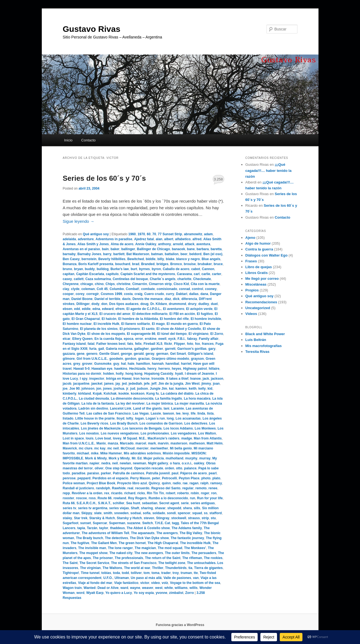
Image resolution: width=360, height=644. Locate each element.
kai (171, 389)
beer (184, 254)
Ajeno (250, 238)
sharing (147, 508)
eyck (172, 339)
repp (66, 493)
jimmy (206, 384)
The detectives (116, 538)
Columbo (117, 289)
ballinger (128, 249)
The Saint (70, 563)
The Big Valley (191, 533)
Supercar (100, 523)
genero (92, 354)
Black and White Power (265, 334)
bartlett (119, 254)
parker (106, 473)
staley (68, 518)
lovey (117, 438)
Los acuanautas (188, 418)
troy (176, 573)
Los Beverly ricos (94, 423)
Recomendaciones (261, 302)
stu (213, 518)
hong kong (134, 374)
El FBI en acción (182, 314)
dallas (194, 294)
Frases (251, 261)
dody (96, 304)
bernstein (89, 259)
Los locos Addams (178, 428)
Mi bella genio (181, 448)
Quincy (154, 483)
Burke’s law (120, 269)
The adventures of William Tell (105, 533)
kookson (138, 394)
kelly (202, 389)
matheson (197, 443)
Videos (251, 314)
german (162, 354)
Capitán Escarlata (90, 274)
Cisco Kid (181, 284)
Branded (148, 264)
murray (205, 458)
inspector (97, 379)
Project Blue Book (101, 483)
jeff (154, 384)
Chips (110, 284)
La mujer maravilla (189, 404)
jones (108, 389)
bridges (162, 264)
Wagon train (72, 588)
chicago (87, 284)
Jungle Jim (158, 389)
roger (205, 493)
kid (210, 389)
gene (81, 354)
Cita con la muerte (205, 284)
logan (139, 418)
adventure (86, 239)
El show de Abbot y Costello (179, 329)
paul (175, 473)
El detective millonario (150, 314)
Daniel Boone (82, 299)
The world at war (137, 568)
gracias (144, 359)
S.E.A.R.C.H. (86, 503)
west (159, 588)
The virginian (90, 568)
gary (212, 349)
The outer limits (177, 553)
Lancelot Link (121, 408)
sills (197, 508)
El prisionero (130, 329)
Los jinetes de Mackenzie (101, 428)
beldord (195, 254)
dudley (204, 304)
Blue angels (211, 259)
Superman (117, 523)
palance (190, 468)
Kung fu (153, 394)
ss (206, 513)
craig (138, 294)
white (169, 588)
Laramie (178, 408)
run (192, 498)
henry (152, 369)
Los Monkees (205, 428)
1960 (132, 234)
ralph (204, 483)
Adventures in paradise (114, 239)
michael (83, 453)
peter (156, 478)
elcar (67, 339)
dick (176, 299)
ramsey (216, 483)
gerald (139, 354)
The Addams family (187, 528)
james (109, 384)
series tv (70, 508)
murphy (191, 458)
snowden (121, 513)
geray (150, 354)
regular (188, 488)
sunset (86, 523)
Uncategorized (258, 308)
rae (185, 483)
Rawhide (119, 488)
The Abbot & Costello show (148, 528)
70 (154, 234)
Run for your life (210, 498)
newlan (125, 463)
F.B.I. (181, 339)
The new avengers (149, 553)
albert (169, 239)
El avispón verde (199, 309)
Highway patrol (195, 369)
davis (126, 299)
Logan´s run (155, 418)
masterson (179, 443)
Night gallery (158, 463)
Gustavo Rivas (92, 29)
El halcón (109, 319)
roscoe (81, 498)
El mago (158, 324)
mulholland (175, 458)
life (193, 413)
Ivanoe (195, 379)
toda (116, 573)
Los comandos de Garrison (161, 423)
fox (198, 344)
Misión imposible (176, 453)
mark (152, 443)
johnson (88, 389)
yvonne (161, 593)
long (170, 418)
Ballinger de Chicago (153, 249)
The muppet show (94, 553)
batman (157, 254)
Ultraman (122, 578)
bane (191, 249)
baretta (216, 249)
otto (179, 468)
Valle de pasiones (177, 578)
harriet (186, 364)
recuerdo (142, 488)
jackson (217, 379)
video (155, 583)
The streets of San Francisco (134, 563)
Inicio (68, 140)
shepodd (174, 508)
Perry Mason (140, 478)
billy (161, 259)
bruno (68, 269)
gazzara (69, 354)
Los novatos (89, 433)
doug (144, 304)
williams (181, 588)
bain (105, 249)
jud (133, 389)
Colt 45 (102, 289)
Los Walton (207, 433)
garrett (170, 349)
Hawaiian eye (102, 369)
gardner (157, 349)
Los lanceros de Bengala (142, 428)
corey (80, 294)
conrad (185, 289)
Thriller (158, 568)
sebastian (150, 503)
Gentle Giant (109, 354)
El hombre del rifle (174, 319)
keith (193, 389)
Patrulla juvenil (158, 473)
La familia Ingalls (169, 399)
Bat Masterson (138, 254)
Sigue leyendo (79, 221)
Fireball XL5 (153, 344)
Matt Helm (215, 443)
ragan (194, 483)
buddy (90, 269)
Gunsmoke (103, 364)
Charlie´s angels (163, 279)
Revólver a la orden (87, 493)
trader (166, 573)
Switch (148, 523)
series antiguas (203, 503)
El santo (148, 329)
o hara (175, 463)
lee (178, 413)
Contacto (89, 140)
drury (192, 304)
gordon (130, 359)
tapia (81, 528)
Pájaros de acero (193, 473)
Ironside (158, 379)
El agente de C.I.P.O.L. (144, 309)
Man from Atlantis (208, 438)
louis (90, 438)
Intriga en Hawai (119, 379)
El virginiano (198, 334)
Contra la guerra (259, 249)
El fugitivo (205, 314)
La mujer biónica (160, 404)
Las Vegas (141, 413)
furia (93, 349)
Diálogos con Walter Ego (267, 255)
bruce (218, 264)
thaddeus (117, 528)
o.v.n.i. (187, 463)
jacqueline (81, 384)
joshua (119, 389)
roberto (183, 493)
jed (124, 384)
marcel (141, 443)
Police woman (74, 483)
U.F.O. (108, 578)
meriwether (159, 448)
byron (156, 269)
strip (205, 518)
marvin (163, 443)
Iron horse (142, 379)
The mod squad (170, 548)
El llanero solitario (136, 324)
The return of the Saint (163, 558)
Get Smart (178, 354)
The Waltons (112, 568)
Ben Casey (71, 259)
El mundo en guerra (182, 324)
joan (216, 384)
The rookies (213, 558)
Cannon (208, 269)
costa (128, 294)
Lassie (156, 413)
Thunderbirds (176, 568)
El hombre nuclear (77, 324)
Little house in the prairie (95, 418)
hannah (158, 364)
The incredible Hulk (195, 543)
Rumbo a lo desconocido (168, 498)
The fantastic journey (187, 538)
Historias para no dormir (82, 374)
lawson (168, 413)
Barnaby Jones (89, 254)
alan (159, 239)
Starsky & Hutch (102, 518)
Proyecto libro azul (132, 483)
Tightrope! (71, 573)
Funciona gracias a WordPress (180, 625)
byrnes (144, 269)
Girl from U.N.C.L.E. (92, 359)
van (196, 578)
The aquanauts (143, 533)
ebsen (68, 309)
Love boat (103, 438)
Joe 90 (75, 389)
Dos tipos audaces (124, 304)
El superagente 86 (141, 334)
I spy (84, 379)
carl (197, 274)
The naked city (121, 553)
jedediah (135, 384)
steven (149, 518)
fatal (91, 344)
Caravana (184, 274)
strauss (194, 518)
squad (197, 513)
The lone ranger (120, 548)
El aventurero (174, 309)
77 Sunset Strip (170, 234)
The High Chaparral (163, 543)
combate (148, 289)
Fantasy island (74, 344)
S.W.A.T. (104, 503)
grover (87, 364)
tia (190, 568)
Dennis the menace (148, 299)
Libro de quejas (259, 267)
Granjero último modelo (170, 359)
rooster (68, 498)
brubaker (205, 264)
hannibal (172, 364)
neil (115, 463)
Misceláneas (256, 284)
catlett (79, 279)
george (126, 354)
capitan (69, 274)
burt (134, 269)
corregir (93, 294)
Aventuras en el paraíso (81, 249)
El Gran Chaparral (86, 319)
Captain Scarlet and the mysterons (148, 274)
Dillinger (83, 304)
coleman (88, 289)
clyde (75, 289)
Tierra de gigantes (209, 568)
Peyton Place (189, 478)
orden (169, 468)
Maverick (70, 448)
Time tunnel (90, 573)
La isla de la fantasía (98, 404)
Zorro (189, 593)
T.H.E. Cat (162, 523)
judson (142, 389)
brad (136, 264)
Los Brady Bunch (124, 423)
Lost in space (73, 438)
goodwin (116, 359)
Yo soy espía (144, 593)
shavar (160, 508)
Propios (252, 290)
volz (165, 583)
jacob (67, 384)
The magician (145, 548)
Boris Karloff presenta (96, 264)
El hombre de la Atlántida (138, 319)
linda (201, 413)
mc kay (100, 448)
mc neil (113, 448)
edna (96, 309)
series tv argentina (93, 508)
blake (170, 259)
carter (217, 274)
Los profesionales (155, 433)
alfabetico (183, 239)
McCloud (128, 448)
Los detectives (196, 423)
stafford (216, 513)
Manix (101, 443)
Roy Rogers (137, 498)
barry (107, 254)
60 (149, 234)
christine (123, 284)
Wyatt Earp (95, 593)
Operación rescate (149, 468)
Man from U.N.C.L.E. (79, 443)
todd (125, 573)
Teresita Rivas (257, 352)
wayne (135, 588)
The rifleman (192, 558)
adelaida (69, 239)
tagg (175, 523)
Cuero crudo (154, 294)
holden (109, 374)
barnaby (69, 254)
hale (131, 364)
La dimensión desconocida (132, 399)
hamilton (143, 364)
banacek (178, 249)
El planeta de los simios (99, 329)
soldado (159, 513)
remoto (201, 488)
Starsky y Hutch (129, 518)
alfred (197, 239)
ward (124, 588)
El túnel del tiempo (172, 334)
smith (108, 513)
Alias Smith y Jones (93, 244)
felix (138, 344)
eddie (86, 309)
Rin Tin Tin (156, 493)
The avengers (167, 533)
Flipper (180, 344)
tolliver (136, 573)
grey (77, 364)
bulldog (103, 269)
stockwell (179, 518)
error (139, 339)
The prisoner (103, 558)
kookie (124, 394)
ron (214, 493)
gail (101, 349)
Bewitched (136, 259)
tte (196, 573)
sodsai (136, 513)
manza (113, 443)
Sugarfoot (71, 523)
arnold (178, 244)
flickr (168, 344)
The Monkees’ (195, 548)
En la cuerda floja (108, 339)
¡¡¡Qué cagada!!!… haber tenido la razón (269, 170)
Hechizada (137, 369)
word (80, 593)
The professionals (129, 558)
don (104, 304)
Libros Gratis (257, 273)
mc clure (86, 448)
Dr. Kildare (159, 304)
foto (190, 344)
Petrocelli (169, 478)
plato (216, 478)
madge (187, 438)
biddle (151, 259)
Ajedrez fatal (144, 239)
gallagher (142, 349)
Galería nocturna (119, 349)
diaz (168, 299)
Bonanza (70, 264)
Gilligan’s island (201, 354)
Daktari (182, 294)
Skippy (87, 513)
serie (185, 503)
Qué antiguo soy (96, 234)
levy (186, 413)
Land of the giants (147, 408)
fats (130, 344)
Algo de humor (258, 243)
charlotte (184, 279)
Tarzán (92, 528)
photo (206, 478)
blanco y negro (188, 259)
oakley (199, 463)
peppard (84, 478)
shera (187, 508)
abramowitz (193, 234)
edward (108, 309)
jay (118, 384)
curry (170, 294)
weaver (148, 588)
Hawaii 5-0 (81, 369)
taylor (104, 528)
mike (95, 453)
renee (213, 488)
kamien (181, 389)
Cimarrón (140, 284)
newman (139, 463)
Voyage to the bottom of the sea (195, 583)
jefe (147, 384)
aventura (203, 244)
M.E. (142, 438)
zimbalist (176, 593)
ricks (141, 493)
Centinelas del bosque (130, 279)
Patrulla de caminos (129, 473)
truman (186, 573)
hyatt (179, 374)
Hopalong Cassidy (159, 374)
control (197, 289)
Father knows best (111, 344)
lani (166, 408)
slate (98, 513)
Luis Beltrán (256, 340)
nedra (106, 463)
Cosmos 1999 (111, 294)
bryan (78, 269)
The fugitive (80, 543)
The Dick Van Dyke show (149, 538)
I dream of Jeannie (199, 374)
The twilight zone (172, 563)
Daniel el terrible (107, 299)
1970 (141, 234)
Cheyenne (71, 284)
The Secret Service (94, 563)
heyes (177, 369)
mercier (142, 448)
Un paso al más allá (146, 578)
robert (171, 493)
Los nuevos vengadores (120, 433)
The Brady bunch (90, 538)
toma (155, 573)
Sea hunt (133, 503)
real (130, 488)
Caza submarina (98, 279)
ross (92, 498)
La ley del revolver (130, 404)
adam (208, 234)
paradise (78, 473)
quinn (166, 483)
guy (116, 364)
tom (147, 573)
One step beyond (119, 468)
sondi (171, 513)
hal (123, 364)
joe (65, 389)
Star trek (81, 518)
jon (99, 389)
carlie (206, 274)
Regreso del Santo (166, 488)
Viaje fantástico (126, 583)
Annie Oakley (146, 244)
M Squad (130, 438)
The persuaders (204, 553)
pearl (213, 473)
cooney (211, 289)
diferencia (189, 299)
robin (195, 493)
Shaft (135, 508)
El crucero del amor (115, 314)
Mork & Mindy (96, 458)
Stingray (163, 518)
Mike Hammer (111, 453)
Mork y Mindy (119, 458)
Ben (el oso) (213, 254)
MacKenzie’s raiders (163, 438)
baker (115, 249)
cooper (68, 294)
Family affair (209, 339)
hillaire (214, 369)
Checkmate (202, 279)
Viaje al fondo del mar (95, 583)
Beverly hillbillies (112, 259)
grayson (197, 359)
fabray (192, 339)
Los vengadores (183, 433)
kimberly (70, 394)
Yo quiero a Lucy (119, 593)
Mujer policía (154, 458)
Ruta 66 (69, 503)
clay (66, 289)
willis (194, 588)
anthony (165, 244)
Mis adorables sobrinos (142, 453)
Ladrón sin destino (93, 408)
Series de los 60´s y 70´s (104, 178)
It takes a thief (177, 379)
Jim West (192, 384)
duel (214, 304)
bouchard (123, 264)
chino (99, 284)
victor (145, 583)
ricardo (117, 493)
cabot (196, 269)
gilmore (69, 359)
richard (130, 493)
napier (94, 463)
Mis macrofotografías (264, 346)
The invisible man (92, 548)
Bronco (176, 264)
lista (210, 413)
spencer (184, 513)
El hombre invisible (206, 319)
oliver (99, 468)
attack (190, 244)
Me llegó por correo (262, 279)
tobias (106, 573)
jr (127, 389)
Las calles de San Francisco (108, 413)
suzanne (134, 523)
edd (77, 309)
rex (107, 493)
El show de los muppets (106, 334)
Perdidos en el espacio (110, 478)
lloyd (120, 418)
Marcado (127, 443)
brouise (190, 264)
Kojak (97, 394)
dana (204, 294)
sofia (147, 513)
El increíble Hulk (106, 324)
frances (208, 344)
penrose (69, 478)
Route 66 (105, 498)
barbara (203, 249)
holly (120, 374)
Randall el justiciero (78, 488)
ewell (162, 339)
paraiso (93, 473)
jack (206, 379)
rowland (120, 498)
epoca (129, 339)
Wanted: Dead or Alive (101, 588)
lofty (130, 418)
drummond (178, 304)
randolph (103, 488)
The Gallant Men (104, 543)
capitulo (112, 274)
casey (67, 279)
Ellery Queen (82, 339)
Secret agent (169, 503)
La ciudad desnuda (94, 399)
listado (68, 418)
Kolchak (110, 394)
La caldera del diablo (177, 394)
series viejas (119, 508)
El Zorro (217, 334)
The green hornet (132, 543)
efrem (120, 309)
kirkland (85, 394)
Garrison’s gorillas (192, 349)
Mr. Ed (137, 458)
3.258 (218, 179)
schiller (118, 503)
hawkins (121, 369)
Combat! (133, 289)
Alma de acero (122, 244)
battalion (172, 254)
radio (177, 483)
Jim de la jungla (171, 384)
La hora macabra (197, 399)
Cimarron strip (160, 284)
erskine (151, 339)
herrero (164, 369)
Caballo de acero (176, 269)
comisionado (167, 289)
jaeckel (97, 384)
